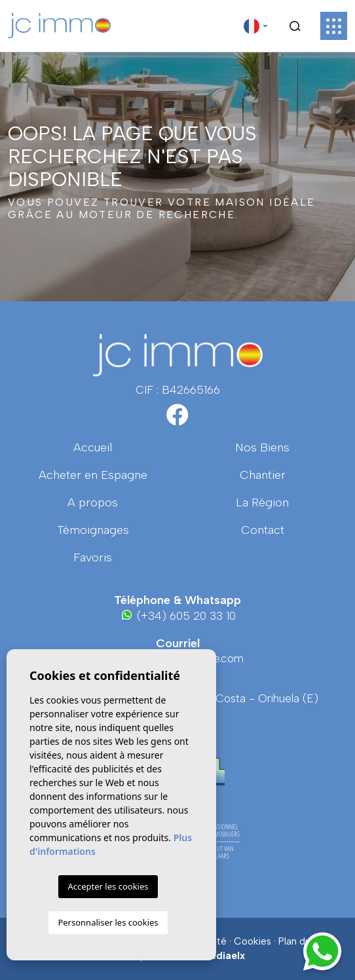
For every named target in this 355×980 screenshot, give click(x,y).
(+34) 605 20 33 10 (178, 615)
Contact (263, 530)
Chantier (263, 475)
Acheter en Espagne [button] (93, 475)
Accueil (93, 447)
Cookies (252, 941)
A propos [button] (93, 502)
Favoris (93, 557)
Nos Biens (262, 447)
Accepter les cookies (108, 886)
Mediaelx (223, 956)
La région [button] (262, 502)
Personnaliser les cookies (108, 922)
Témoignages (93, 530)
